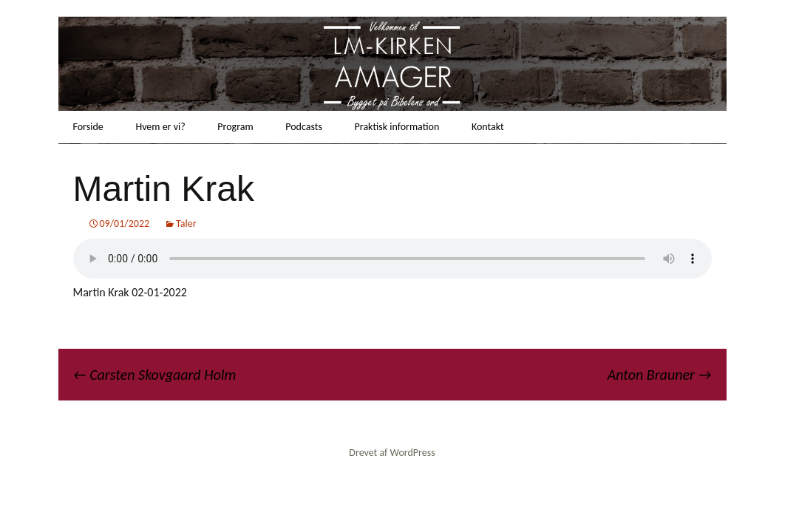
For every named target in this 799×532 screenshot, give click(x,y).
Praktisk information (397, 127)
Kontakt (488, 127)
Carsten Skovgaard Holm (155, 375)
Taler (186, 224)
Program (235, 127)
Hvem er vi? (160, 127)
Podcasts (304, 127)
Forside (88, 127)
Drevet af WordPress (392, 453)
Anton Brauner (660, 375)
